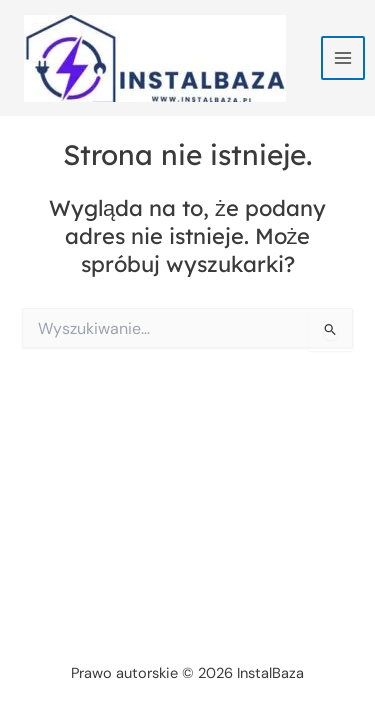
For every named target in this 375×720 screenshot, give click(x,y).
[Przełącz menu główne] (343, 58)
